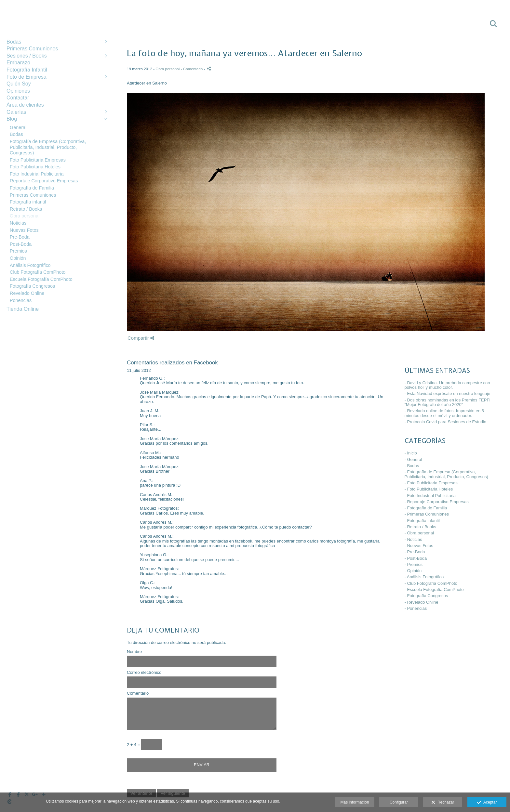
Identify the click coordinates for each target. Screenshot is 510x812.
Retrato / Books (26, 209)
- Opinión (413, 571)
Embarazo (18, 63)
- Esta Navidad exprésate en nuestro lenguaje (448, 393)
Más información (355, 802)
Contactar (18, 98)
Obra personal (25, 216)
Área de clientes (25, 105)
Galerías (16, 112)
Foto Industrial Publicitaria (37, 174)
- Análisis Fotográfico (424, 577)
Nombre (134, 652)
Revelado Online (27, 293)
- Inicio (411, 453)
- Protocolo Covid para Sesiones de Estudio (445, 422)
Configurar (399, 802)
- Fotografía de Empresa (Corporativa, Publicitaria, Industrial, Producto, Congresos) (446, 474)
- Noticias (413, 539)
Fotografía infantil (28, 202)
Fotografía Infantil (27, 70)
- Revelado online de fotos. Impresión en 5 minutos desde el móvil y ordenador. (444, 413)
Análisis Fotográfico (30, 265)
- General (413, 459)
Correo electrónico (144, 673)
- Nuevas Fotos (419, 546)
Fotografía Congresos (32, 286)
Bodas (14, 42)
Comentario (138, 693)
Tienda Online (23, 309)
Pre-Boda (20, 237)
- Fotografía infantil (422, 521)
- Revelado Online (422, 602)
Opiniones (18, 91)
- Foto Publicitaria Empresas (431, 483)
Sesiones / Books (27, 56)
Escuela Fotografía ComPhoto (41, 279)
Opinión (18, 258)
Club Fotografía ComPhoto (38, 272)
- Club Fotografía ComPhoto (431, 583)
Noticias (18, 223)
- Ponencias (416, 608)
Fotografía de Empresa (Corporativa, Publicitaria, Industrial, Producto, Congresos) (48, 147)
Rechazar (443, 803)
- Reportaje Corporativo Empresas (437, 502)
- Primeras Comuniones (427, 514)
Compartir (141, 338)
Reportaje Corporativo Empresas (44, 181)
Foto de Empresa (27, 77)
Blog (12, 119)
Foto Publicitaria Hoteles (35, 167)
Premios (18, 251)
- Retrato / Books (421, 527)
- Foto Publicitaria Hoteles (429, 489)
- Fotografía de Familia (426, 508)
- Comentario (192, 69)
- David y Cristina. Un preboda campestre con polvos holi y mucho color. (447, 385)
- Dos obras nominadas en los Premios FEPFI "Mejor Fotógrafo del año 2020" (448, 402)
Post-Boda (21, 244)
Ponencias (21, 300)
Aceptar (487, 803)
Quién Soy (19, 84)
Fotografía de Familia (32, 188)
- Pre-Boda (415, 552)
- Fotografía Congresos (426, 596)
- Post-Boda (416, 558)
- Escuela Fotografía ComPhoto (434, 589)
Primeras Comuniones (32, 49)
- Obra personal (419, 533)
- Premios (414, 564)
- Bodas (412, 466)
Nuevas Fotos (24, 230)
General (18, 127)
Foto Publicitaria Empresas (38, 160)
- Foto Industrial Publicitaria (430, 496)
